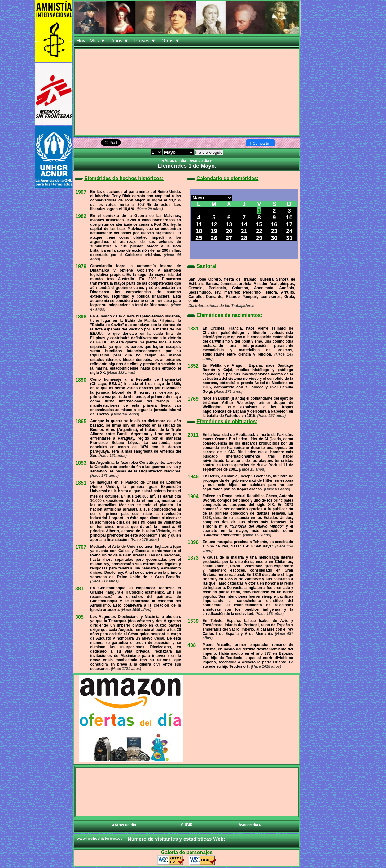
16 (274, 224)
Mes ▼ (98, 41)
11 (199, 224)
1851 (81, 483)
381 (79, 589)
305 (79, 617)
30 (274, 238)
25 (199, 238)
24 (289, 231)
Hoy (81, 41)
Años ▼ (120, 41)
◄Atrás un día (174, 161)
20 (229, 231)
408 (192, 645)
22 (259, 231)
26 (214, 238)
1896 (193, 542)
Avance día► (201, 161)
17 (289, 224)
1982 (81, 216)
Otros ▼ (171, 41)
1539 (193, 621)
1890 (81, 380)
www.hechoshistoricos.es (100, 839)
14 (244, 224)
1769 (193, 399)
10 (289, 217)
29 (259, 238)
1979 (81, 266)
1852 (193, 366)
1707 (81, 547)
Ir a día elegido (209, 152)
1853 (81, 463)
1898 (81, 317)
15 (259, 224)
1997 (81, 192)
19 (214, 231)
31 (289, 238)
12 (214, 224)
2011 (193, 435)
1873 (193, 558)
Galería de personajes (187, 852)
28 (244, 238)
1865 (81, 421)
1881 (193, 329)
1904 (193, 496)
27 (229, 238)
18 (199, 231)
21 (244, 231)
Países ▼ (146, 41)
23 (274, 231)
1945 (193, 477)
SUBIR (187, 825)
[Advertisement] (187, 92)
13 (229, 224)
